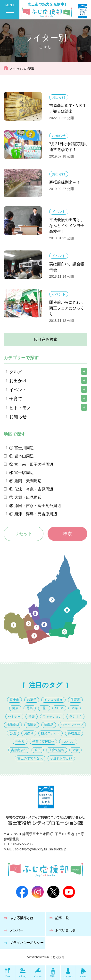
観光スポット (50, 733)
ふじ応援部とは (22, 918)
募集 (30, 708)
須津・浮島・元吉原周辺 (36, 514)
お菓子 (32, 700)
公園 (13, 733)
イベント (59, 212)
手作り (20, 742)
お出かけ (59, 97)
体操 (74, 708)
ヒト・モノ (20, 408)
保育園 (75, 700)
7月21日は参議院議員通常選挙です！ (68, 147)
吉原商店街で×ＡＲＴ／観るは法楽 (68, 108)
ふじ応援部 (57, 957)
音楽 (32, 717)
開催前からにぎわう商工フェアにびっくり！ (67, 308)
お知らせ (59, 136)
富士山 (14, 700)
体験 (75, 750)
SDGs (59, 708)
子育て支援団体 (43, 742)
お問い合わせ (66, 930)
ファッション (52, 717)
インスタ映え (53, 700)
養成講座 (74, 733)
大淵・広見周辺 (28, 497)
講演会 (32, 725)
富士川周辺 (24, 448)
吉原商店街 (19, 750)
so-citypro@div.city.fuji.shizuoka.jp (41, 849)
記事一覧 (62, 918)
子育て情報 (57, 750)
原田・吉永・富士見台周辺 (38, 506)
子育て (16, 399)
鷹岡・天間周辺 (28, 481)
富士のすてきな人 (30, 758)
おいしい (68, 742)
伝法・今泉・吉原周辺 (34, 489)
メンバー (17, 930)
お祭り (29, 733)
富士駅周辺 (24, 473)
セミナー (14, 717)
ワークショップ (72, 725)
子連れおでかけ (61, 758)
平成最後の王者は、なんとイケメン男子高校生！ (67, 226)
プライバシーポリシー (27, 943)
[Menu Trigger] (10, 10)
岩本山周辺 (24, 456)
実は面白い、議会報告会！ (67, 267)
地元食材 (13, 725)
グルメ (16, 372)
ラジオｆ (75, 717)
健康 (15, 708)
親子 (38, 750)
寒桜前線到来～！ (65, 182)
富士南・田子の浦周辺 (34, 464)
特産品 (49, 725)
